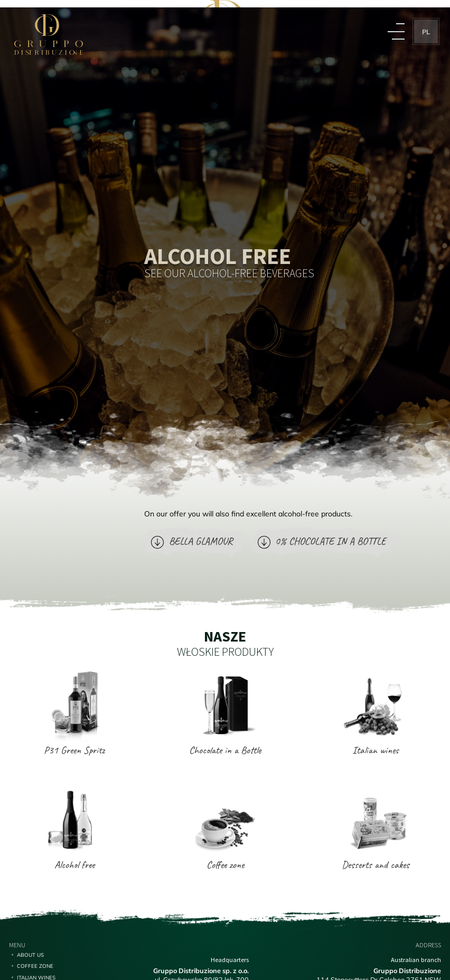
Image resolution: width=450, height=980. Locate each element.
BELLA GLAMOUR (201, 541)
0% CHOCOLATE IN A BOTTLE (331, 541)
